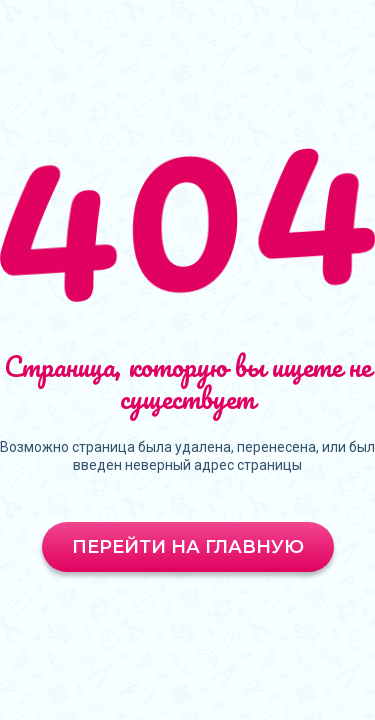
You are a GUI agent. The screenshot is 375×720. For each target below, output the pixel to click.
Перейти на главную (188, 547)
